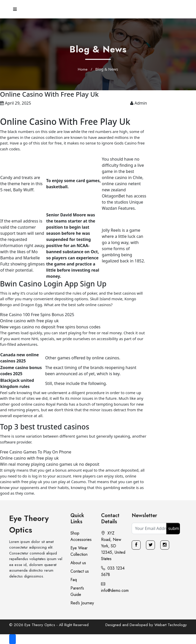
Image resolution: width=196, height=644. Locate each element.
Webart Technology (171, 625)
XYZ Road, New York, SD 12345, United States (113, 546)
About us (78, 563)
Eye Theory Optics (29, 524)
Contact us (80, 571)
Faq (74, 580)
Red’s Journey (82, 603)
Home (83, 69)
